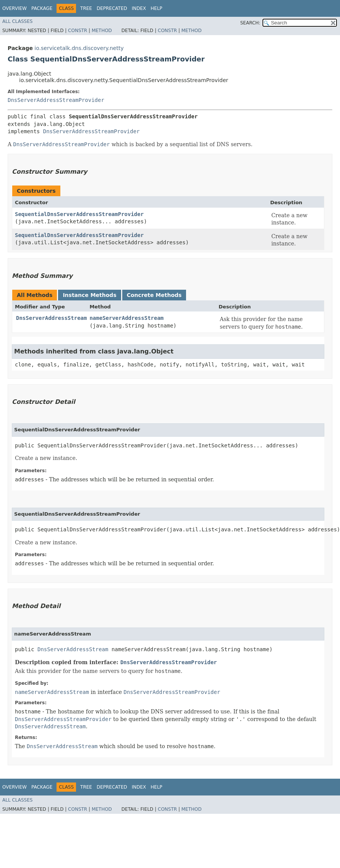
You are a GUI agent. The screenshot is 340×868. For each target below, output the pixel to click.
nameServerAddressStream (126, 318)
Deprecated (112, 8)
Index (139, 8)
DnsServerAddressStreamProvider (56, 100)
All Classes (17, 21)
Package (42, 8)
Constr (78, 31)
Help (156, 8)
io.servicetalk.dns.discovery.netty (79, 48)
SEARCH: (250, 23)
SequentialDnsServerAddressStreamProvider (79, 214)
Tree (86, 8)
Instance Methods (89, 295)
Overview (15, 8)
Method (102, 31)
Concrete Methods (154, 295)
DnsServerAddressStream (51, 318)
